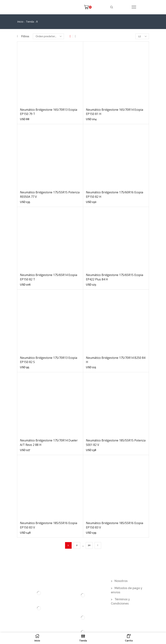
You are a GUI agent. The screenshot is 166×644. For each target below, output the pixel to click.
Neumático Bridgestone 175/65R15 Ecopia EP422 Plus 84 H (115, 277)
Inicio (20, 22)
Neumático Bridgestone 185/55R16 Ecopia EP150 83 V (49, 525)
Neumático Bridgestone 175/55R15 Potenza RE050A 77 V (50, 194)
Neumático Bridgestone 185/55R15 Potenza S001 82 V (116, 443)
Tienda (30, 22)
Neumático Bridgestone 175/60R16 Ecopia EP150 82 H (115, 194)
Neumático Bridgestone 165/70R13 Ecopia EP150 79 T (49, 112)
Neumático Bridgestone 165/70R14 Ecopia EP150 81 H (115, 112)
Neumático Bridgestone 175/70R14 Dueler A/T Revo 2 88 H (49, 443)
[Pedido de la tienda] (48, 36)
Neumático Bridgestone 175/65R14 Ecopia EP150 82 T (49, 277)
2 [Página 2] (77, 545)
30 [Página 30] (89, 545)
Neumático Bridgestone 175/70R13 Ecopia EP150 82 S (49, 360)
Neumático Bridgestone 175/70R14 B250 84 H (116, 360)
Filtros (23, 36)
